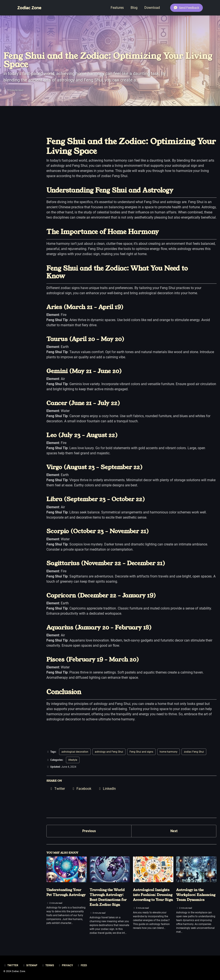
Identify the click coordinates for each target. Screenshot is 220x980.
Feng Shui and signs (141, 752)
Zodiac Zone (29, 8)
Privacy (65, 965)
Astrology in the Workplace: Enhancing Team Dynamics (196, 895)
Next (174, 831)
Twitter (11, 965)
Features (117, 8)
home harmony (169, 752)
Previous (89, 831)
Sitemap (30, 965)
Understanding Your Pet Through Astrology (66, 892)
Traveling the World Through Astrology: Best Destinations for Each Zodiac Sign (108, 897)
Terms (48, 965)
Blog (134, 8)
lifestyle (73, 760)
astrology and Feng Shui (109, 752)
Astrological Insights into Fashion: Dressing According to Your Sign (153, 895)
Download (152, 8)
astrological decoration (75, 752)
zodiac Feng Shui (194, 752)
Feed (82, 965)
